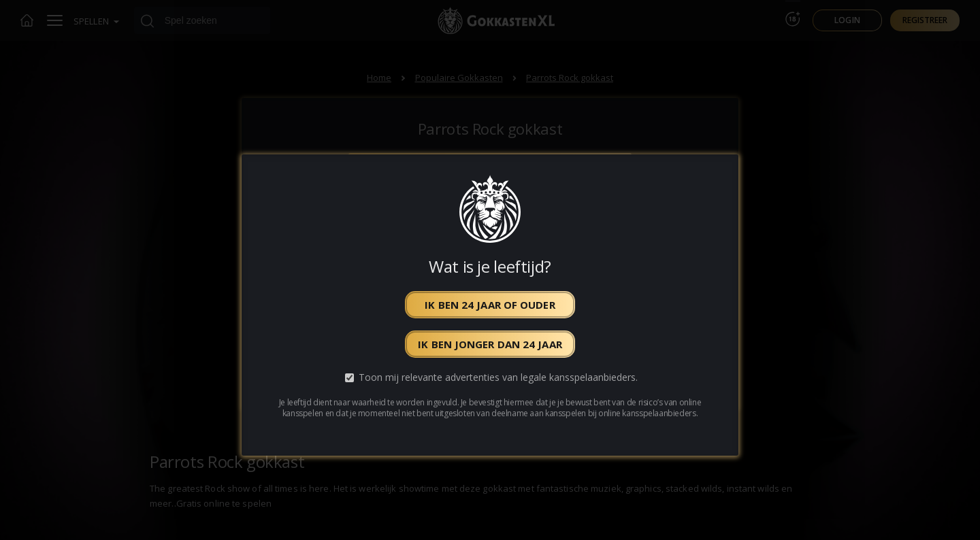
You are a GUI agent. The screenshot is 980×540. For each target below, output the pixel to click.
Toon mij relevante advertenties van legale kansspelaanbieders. (498, 378)
